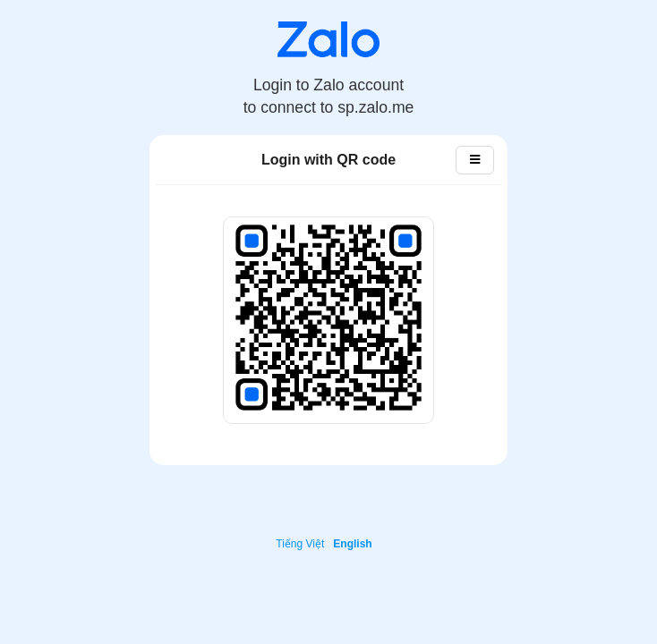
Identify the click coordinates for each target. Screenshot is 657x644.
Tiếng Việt (300, 544)
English (352, 544)
